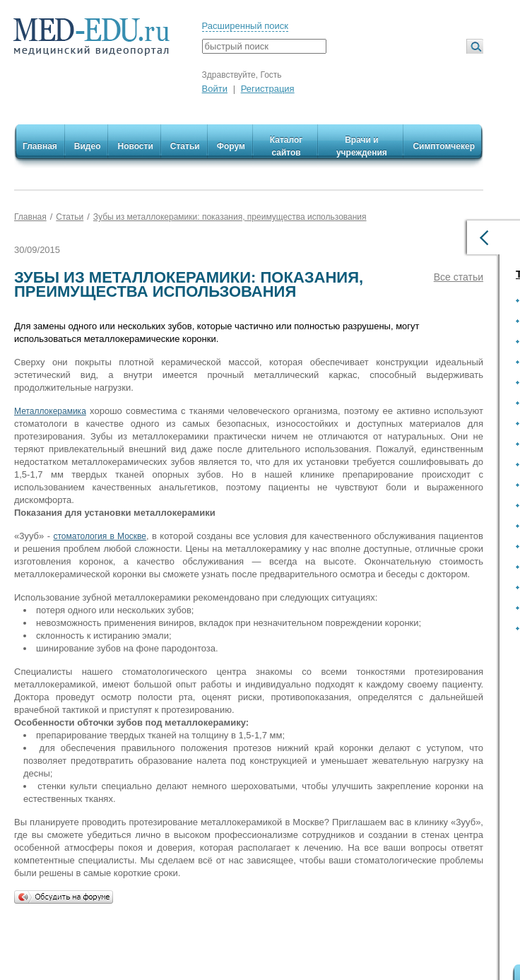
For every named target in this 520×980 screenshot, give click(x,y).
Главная (40, 146)
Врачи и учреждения (362, 146)
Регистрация (268, 89)
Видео (88, 146)
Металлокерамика (50, 411)
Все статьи (459, 277)
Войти (215, 89)
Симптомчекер (444, 146)
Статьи (185, 146)
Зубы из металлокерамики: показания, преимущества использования (230, 217)
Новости (135, 146)
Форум (231, 146)
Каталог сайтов (286, 146)
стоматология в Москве (100, 536)
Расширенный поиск (245, 26)
